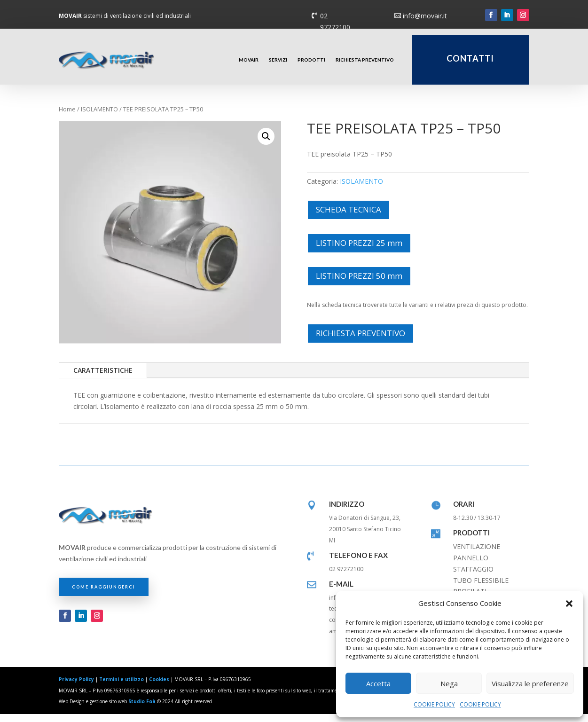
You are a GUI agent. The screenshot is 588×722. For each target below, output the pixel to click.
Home (67, 117)
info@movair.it (425, 16)
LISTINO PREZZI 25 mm (359, 250)
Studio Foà (142, 709)
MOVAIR (249, 60)
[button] (569, 604)
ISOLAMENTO (99, 117)
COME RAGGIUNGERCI (104, 594)
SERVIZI (278, 60)
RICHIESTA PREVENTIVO (365, 60)
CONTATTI (470, 58)
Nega (449, 683)
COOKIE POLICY (434, 704)
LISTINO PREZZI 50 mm (359, 284)
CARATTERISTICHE (103, 378)
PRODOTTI (311, 60)
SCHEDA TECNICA (349, 217)
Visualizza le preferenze (530, 683)
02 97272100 (335, 21)
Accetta (378, 683)
